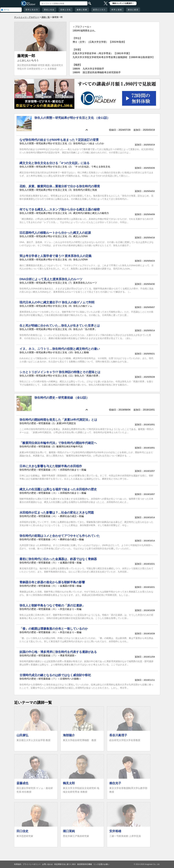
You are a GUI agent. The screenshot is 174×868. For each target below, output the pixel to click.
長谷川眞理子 (118, 735)
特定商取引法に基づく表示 (65, 864)
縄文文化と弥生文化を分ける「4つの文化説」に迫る (55, 163)
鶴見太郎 (69, 783)
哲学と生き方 (32, 10)
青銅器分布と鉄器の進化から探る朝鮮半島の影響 (52, 582)
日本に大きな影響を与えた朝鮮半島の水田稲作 (51, 466)
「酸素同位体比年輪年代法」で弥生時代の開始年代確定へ (58, 443)
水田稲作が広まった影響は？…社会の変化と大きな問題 (57, 513)
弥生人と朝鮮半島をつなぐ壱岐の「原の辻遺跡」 (52, 605)
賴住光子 (115, 783)
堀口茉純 (69, 831)
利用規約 (18, 864)
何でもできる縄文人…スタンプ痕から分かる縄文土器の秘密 (60, 209)
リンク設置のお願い (101, 864)
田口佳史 (22, 831)
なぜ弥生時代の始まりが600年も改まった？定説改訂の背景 (59, 140)
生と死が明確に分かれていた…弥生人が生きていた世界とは (60, 326)
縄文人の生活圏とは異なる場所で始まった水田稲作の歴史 (58, 489)
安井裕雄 (115, 831)
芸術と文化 (66, 10)
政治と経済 (133, 10)
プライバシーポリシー (32, 864)
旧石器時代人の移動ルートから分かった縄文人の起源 (55, 233)
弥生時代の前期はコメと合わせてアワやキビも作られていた (60, 536)
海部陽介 (69, 735)
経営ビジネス (99, 10)
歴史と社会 (49, 10)
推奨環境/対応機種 (85, 864)
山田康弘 (22, 735)
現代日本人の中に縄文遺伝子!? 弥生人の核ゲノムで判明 (57, 302)
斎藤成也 (22, 783)
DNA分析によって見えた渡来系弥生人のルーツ (51, 279)
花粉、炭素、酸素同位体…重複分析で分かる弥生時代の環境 (60, 186)
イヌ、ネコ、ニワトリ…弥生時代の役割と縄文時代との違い (60, 349)
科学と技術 (117, 10)
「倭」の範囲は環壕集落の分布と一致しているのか (54, 629)
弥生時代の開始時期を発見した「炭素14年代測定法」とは (58, 420)
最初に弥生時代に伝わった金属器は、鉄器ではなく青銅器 (58, 559)
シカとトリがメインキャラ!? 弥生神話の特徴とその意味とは (60, 372)
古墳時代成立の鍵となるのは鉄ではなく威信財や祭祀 (55, 675)
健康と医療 (82, 10)
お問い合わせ (47, 864)
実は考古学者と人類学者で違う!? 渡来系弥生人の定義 (55, 256)
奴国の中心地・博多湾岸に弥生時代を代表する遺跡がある (58, 652)
